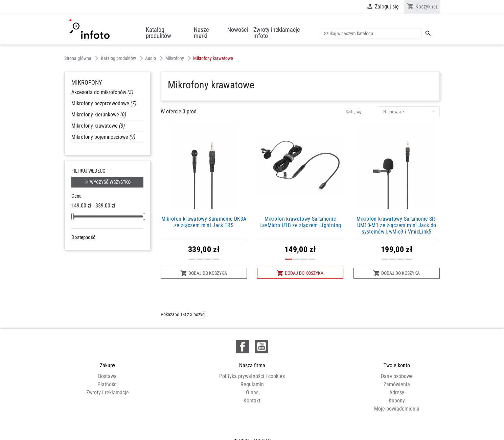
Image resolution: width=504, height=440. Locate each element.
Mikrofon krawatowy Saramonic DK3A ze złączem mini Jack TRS (204, 222)
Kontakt (252, 401)
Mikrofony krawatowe (98, 126)
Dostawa (107, 376)
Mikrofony (87, 82)
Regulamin (252, 384)
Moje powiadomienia (397, 409)
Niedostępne (95, 247)
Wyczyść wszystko (107, 182)
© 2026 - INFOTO (252, 428)
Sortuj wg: (354, 112)
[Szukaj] (371, 34)
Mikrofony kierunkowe (99, 115)
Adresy (397, 392)
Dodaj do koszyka (204, 273)
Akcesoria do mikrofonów (102, 92)
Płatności (108, 384)
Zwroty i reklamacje (108, 392)
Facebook (243, 347)
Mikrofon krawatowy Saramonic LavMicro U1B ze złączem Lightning (300, 222)
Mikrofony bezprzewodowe (104, 103)
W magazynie (95, 255)
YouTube (261, 347)
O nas (252, 392)
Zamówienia (397, 384)
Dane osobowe (397, 376)
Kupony (397, 401)
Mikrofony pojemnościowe (103, 137)
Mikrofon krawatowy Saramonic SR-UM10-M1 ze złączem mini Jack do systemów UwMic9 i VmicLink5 (397, 225)
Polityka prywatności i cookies (252, 376)
